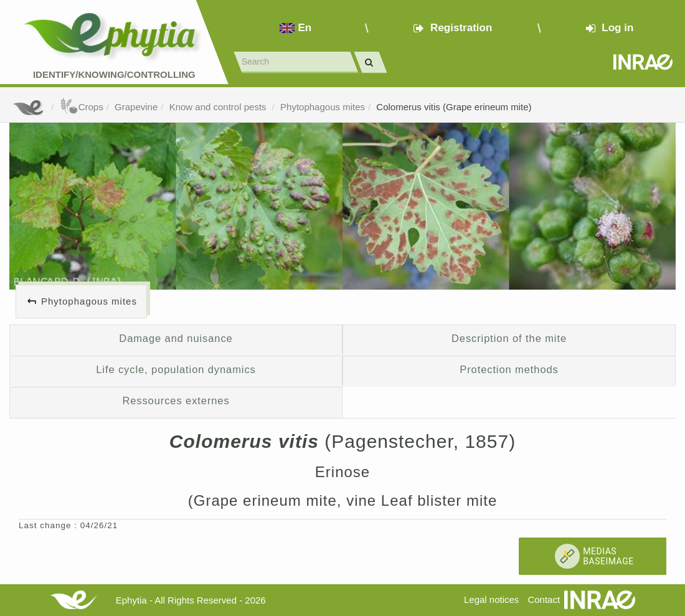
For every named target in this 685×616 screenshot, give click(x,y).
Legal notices (491, 599)
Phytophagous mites (323, 107)
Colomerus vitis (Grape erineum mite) (454, 107)
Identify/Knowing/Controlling (114, 74)
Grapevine (136, 107)
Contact (544, 599)
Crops (82, 107)
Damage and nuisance (176, 338)
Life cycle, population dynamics (176, 369)
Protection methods (509, 369)
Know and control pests (219, 107)
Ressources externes (176, 400)
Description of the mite (509, 338)
